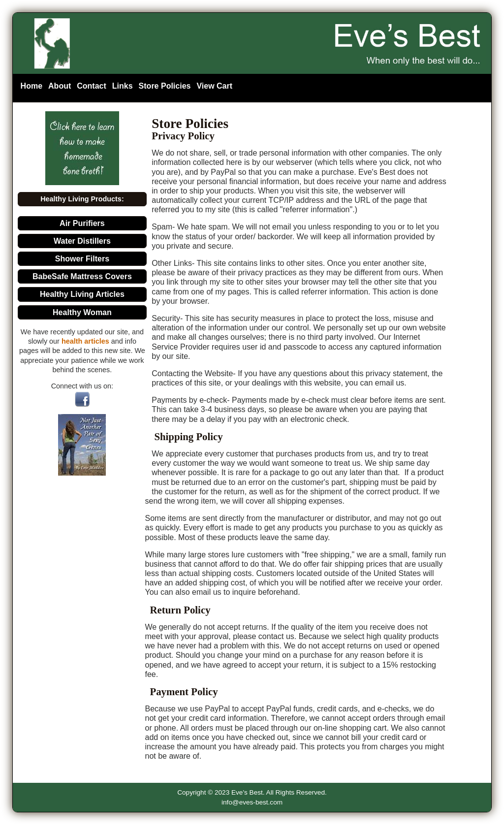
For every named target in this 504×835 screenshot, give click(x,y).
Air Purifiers (82, 223)
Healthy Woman (82, 312)
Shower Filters (82, 259)
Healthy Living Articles (82, 294)
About (60, 86)
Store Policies (165, 86)
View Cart (214, 86)
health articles (85, 341)
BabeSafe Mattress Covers (82, 276)
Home (31, 86)
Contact (92, 86)
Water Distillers (82, 241)
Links (123, 86)
